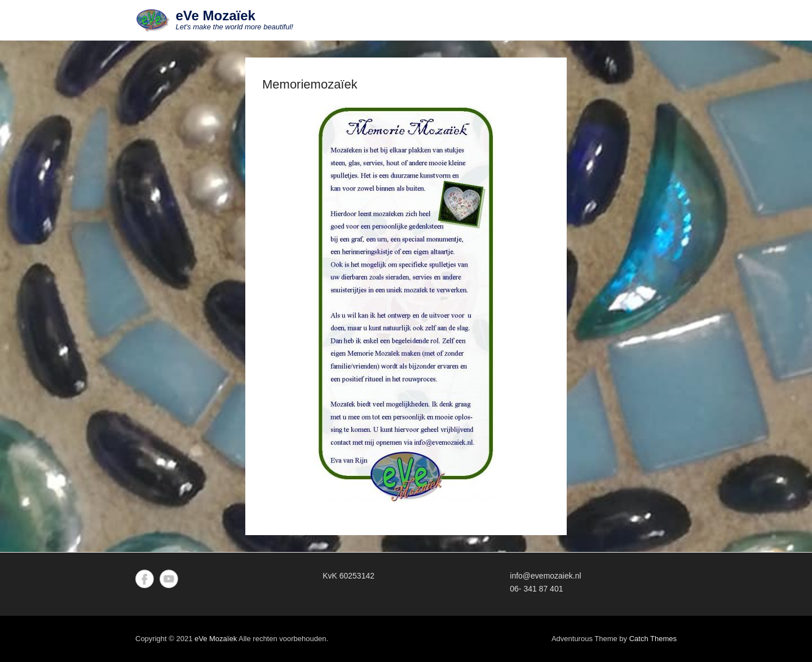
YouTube (169, 579)
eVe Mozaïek (216, 16)
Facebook (145, 579)
